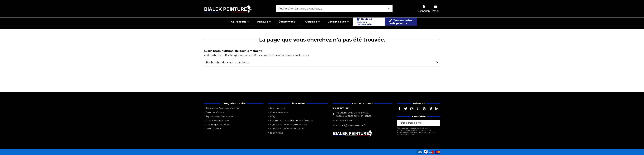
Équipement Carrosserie (219, 117)
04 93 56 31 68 (344, 121)
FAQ (273, 117)
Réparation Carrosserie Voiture (223, 108)
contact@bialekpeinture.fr (351, 125)
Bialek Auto (277, 133)
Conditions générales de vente (287, 129)
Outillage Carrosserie (217, 121)
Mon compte (278, 108)
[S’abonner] (437, 123)
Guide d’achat (213, 129)
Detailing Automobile (218, 125)
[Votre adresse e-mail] (415, 123)
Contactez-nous (279, 113)
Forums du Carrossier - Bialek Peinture (292, 121)
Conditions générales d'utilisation (289, 125)
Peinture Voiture (215, 113)
